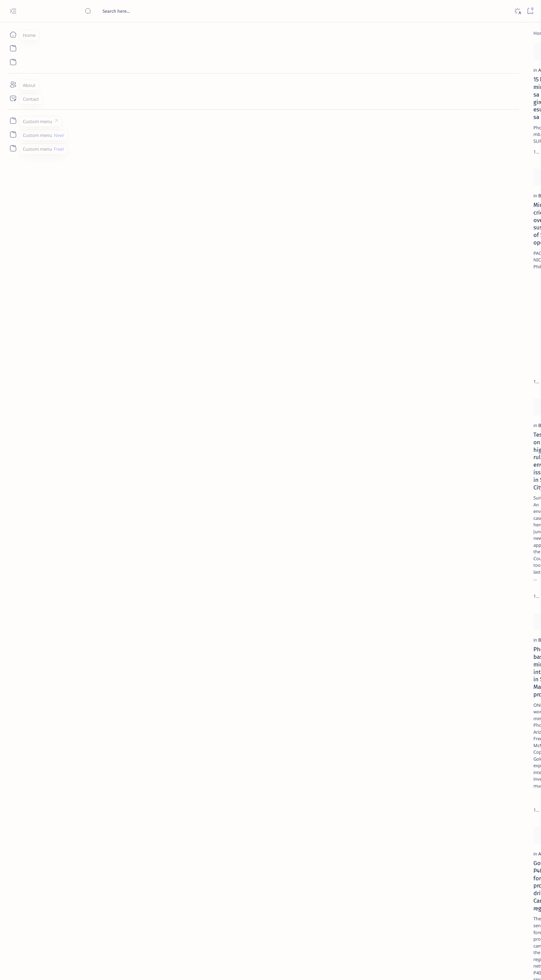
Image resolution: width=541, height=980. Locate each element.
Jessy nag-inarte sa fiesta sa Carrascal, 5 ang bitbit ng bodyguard (450, 167)
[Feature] (442, 108)
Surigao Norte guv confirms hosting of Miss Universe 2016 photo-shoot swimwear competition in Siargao (453, 246)
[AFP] (477, 378)
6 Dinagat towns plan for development (337, 558)
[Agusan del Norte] (90, 111)
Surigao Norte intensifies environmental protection (210, 260)
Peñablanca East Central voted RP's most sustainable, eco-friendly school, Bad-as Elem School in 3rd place (337, 709)
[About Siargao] (477, 344)
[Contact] (13, 98)
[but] (295, 549)
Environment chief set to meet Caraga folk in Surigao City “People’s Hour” (335, 411)
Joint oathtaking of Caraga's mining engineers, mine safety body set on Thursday (333, 264)
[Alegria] (440, 187)
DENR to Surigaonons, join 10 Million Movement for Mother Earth (224, 562)
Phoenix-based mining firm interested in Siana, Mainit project (116, 562)
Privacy (456, 417)
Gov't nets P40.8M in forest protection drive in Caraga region (116, 705)
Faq (473, 417)
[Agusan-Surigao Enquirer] (207, 843)
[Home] (13, 34)
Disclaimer (431, 417)
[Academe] (477, 361)
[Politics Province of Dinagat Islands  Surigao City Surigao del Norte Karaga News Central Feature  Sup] (427, 326)
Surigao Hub (97, 967)
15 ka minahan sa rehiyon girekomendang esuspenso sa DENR (114, 124)
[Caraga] (189, 398)
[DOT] (440, 225)
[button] (260, 186)
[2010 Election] (477, 326)
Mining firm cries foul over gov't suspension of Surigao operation (110, 260)
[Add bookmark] (163, 50)
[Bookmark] (530, 11)
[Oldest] (376, 932)
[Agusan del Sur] (87, 692)
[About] (13, 85)
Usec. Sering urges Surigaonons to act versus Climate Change (226, 856)
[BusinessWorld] (87, 247)
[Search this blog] (136, 11)
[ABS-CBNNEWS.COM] (427, 361)
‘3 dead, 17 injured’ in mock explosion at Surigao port (449, 284)
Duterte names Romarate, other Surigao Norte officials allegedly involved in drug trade (456, 204)
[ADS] (427, 378)
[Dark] (517, 11)
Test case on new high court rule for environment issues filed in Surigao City (114, 415)
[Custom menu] (13, 121)
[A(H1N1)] (427, 344)
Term (409, 417)
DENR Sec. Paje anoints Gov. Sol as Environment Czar (331, 124)
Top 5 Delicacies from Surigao (452, 117)
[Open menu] (13, 11)
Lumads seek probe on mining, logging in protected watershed (227, 705)
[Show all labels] (418, 394)
